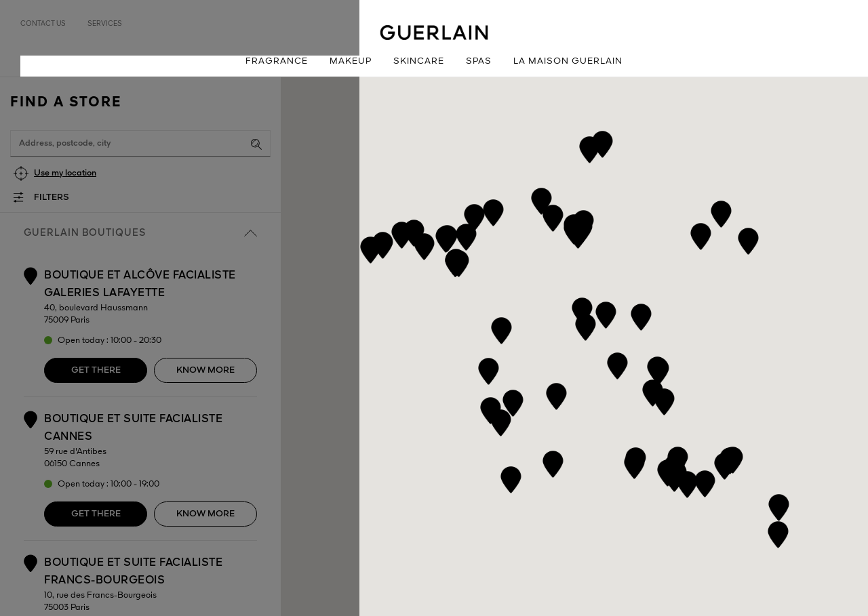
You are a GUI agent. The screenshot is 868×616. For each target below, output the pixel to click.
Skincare (419, 61)
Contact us (43, 24)
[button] (725, 464)
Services (105, 24)
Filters (52, 198)
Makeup (351, 61)
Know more (205, 370)
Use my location (65, 173)
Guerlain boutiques (140, 233)
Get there (96, 370)
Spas (479, 61)
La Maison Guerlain (568, 61)
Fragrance (277, 61)
